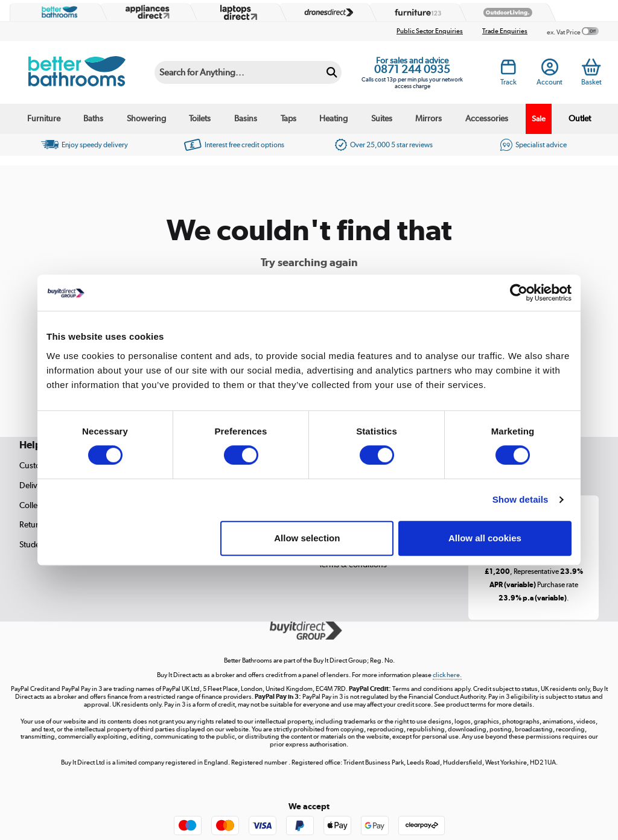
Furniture (44, 118)
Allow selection (307, 538)
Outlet (580, 118)
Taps (288, 118)
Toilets (200, 118)
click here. (447, 675)
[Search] (238, 72)
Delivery (34, 485)
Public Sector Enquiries (430, 31)
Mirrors (428, 118)
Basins (246, 118)
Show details (521, 499)
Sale (539, 119)
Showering (146, 118)
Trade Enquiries (505, 31)
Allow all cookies (485, 538)
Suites (382, 118)
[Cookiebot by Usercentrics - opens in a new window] (519, 293)
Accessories (487, 118)
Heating (333, 118)
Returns (33, 524)
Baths (93, 118)
